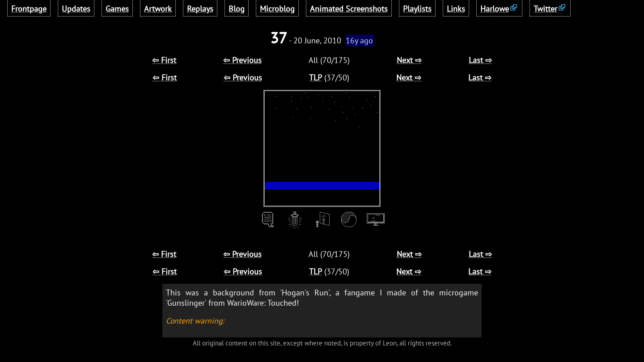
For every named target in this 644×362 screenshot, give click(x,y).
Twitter (545, 9)
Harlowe (495, 9)
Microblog (277, 9)
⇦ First (164, 60)
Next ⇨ (409, 60)
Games (117, 9)
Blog (237, 9)
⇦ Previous (242, 60)
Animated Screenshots (349, 9)
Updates (76, 9)
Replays (200, 9)
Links (456, 9)
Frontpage (29, 9)
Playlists (417, 9)
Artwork (158, 9)
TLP (316, 78)
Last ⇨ (480, 60)
